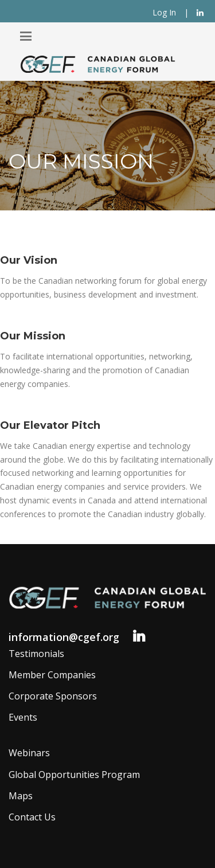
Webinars (29, 753)
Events (23, 717)
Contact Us (32, 817)
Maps (21, 796)
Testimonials (36, 654)
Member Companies (52, 675)
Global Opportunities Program (74, 775)
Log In (164, 12)
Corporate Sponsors (53, 696)
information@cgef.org (64, 637)
